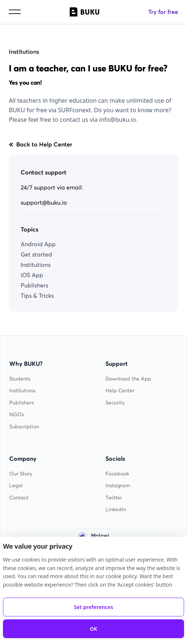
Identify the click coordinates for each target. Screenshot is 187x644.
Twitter (114, 498)
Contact (19, 498)
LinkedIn (116, 509)
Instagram (118, 486)
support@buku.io (44, 202)
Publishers (34, 285)
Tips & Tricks (37, 296)
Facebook (117, 474)
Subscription (24, 427)
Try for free (163, 12)
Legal (16, 486)
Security (115, 403)
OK (93, 629)
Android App (38, 244)
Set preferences (93, 607)
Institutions (24, 52)
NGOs (17, 415)
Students (20, 379)
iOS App (32, 275)
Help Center (120, 391)
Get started (36, 254)
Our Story (21, 474)
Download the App (128, 379)
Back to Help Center (41, 144)
